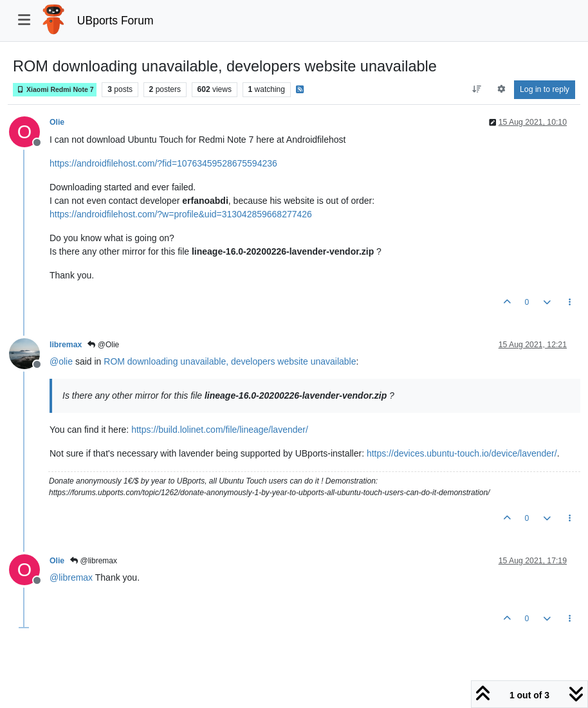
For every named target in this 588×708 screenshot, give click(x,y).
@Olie (103, 345)
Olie (57, 122)
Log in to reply (545, 89)
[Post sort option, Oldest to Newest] (477, 89)
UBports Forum (115, 21)
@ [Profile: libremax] (71, 577)
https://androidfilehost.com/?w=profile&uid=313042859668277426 (181, 214)
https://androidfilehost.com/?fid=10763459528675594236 (163, 163)
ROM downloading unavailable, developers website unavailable (230, 361)
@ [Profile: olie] (61, 361)
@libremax (94, 561)
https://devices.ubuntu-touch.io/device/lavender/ (462, 453)
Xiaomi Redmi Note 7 (55, 90)
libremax (66, 345)
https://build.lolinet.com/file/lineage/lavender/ (220, 430)
